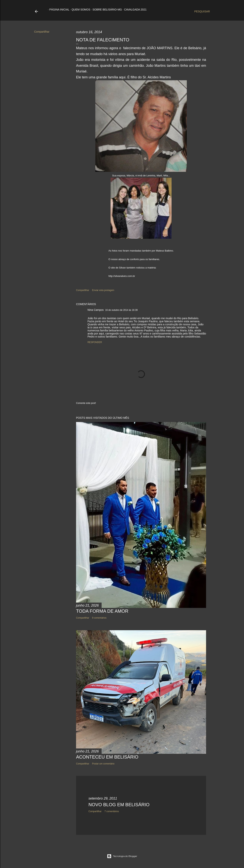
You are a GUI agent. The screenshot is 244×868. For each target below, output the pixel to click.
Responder (95, 342)
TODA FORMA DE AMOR (102, 611)
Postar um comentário (103, 764)
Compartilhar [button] (42, 32)
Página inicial (58, 10)
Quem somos (79, 10)
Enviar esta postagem (103, 290)
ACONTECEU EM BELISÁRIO (107, 757)
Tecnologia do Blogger (122, 856)
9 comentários (99, 618)
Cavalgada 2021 (134, 10)
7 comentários (112, 811)
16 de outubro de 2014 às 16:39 (121, 310)
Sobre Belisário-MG (106, 10)
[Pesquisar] (202, 11)
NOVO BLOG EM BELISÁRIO (119, 805)
